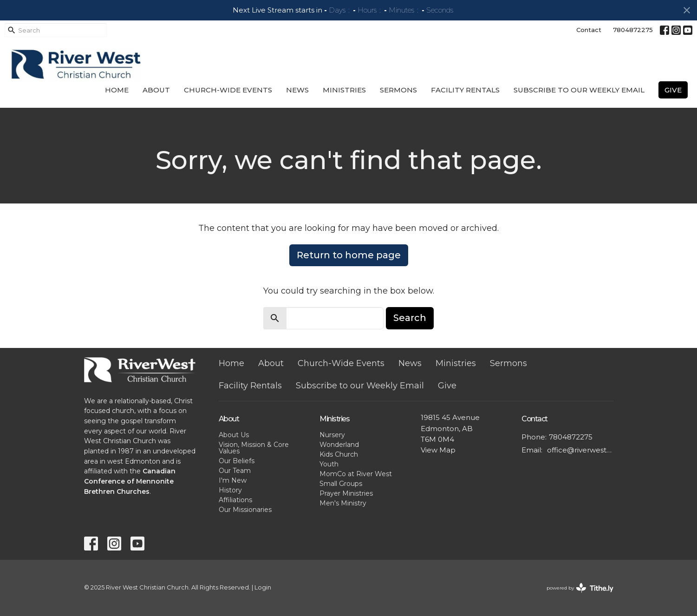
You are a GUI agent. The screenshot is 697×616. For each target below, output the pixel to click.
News (297, 90)
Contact (589, 30)
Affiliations (235, 500)
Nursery (332, 435)
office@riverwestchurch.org (580, 450)
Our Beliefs (237, 461)
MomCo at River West (356, 474)
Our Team (235, 471)
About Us (234, 435)
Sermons (398, 90)
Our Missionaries (245, 510)
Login (263, 587)
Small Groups (341, 484)
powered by (580, 588)
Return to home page (349, 255)
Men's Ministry (343, 503)
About (156, 90)
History (230, 490)
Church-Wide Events (228, 90)
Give (673, 90)
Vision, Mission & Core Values (254, 448)
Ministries (344, 90)
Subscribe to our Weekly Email (579, 90)
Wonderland (339, 445)
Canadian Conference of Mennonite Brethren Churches (130, 481)
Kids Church (339, 454)
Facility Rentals (465, 90)
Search (410, 318)
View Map (438, 450)
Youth (329, 464)
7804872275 (633, 30)
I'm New (233, 480)
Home (117, 90)
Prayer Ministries (346, 493)
